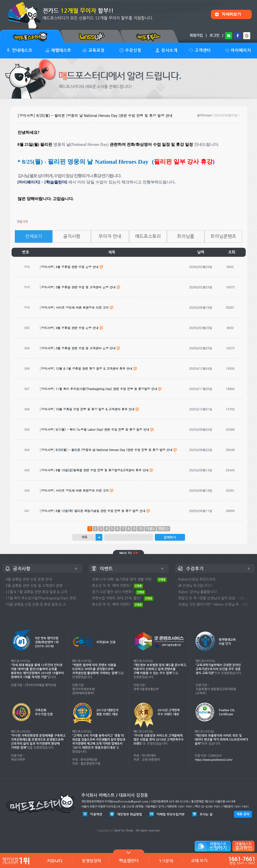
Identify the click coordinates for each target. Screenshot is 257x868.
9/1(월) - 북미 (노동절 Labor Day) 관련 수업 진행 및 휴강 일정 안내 (103, 429)
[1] (242, 598)
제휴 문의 (243, 814)
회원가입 (196, 35)
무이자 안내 (110, 236)
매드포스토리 (148, 236)
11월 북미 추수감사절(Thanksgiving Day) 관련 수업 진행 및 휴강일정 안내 (107, 389)
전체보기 (34, 236)
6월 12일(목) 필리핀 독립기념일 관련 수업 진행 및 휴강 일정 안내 (101, 511)
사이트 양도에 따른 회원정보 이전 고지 (82, 490)
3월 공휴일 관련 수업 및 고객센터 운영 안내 (86, 348)
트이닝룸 (186, 236)
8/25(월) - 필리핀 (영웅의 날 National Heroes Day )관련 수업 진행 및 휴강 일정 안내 (114, 450)
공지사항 (72, 236)
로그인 (214, 35)
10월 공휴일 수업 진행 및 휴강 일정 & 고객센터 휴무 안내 (95, 409)
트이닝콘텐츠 (223, 236)
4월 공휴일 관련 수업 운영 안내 (77, 328)
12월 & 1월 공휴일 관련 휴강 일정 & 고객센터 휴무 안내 (94, 368)
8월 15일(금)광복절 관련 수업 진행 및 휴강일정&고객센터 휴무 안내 (102, 470)
